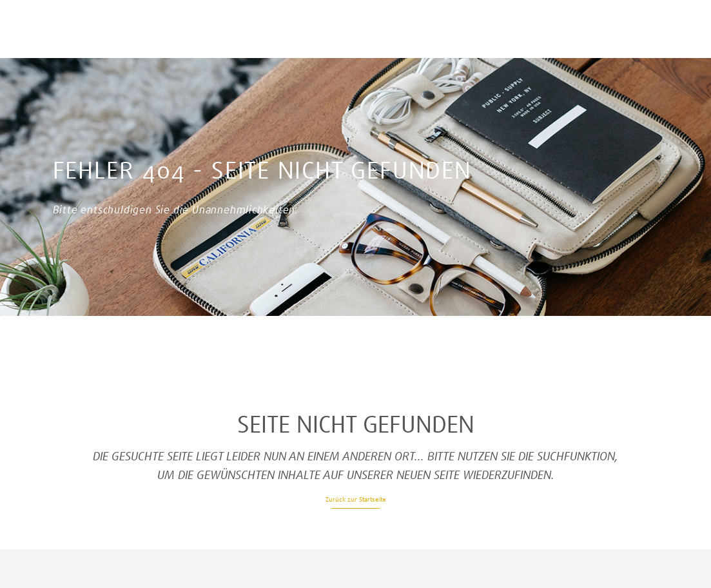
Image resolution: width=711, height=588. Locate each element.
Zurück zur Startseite (356, 499)
